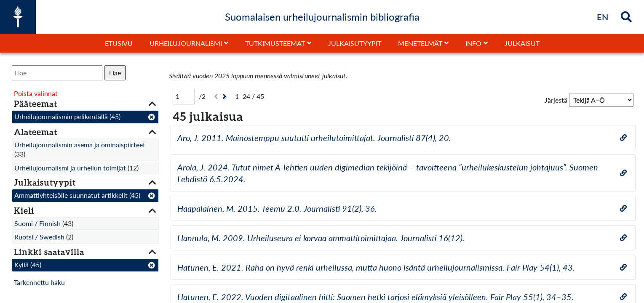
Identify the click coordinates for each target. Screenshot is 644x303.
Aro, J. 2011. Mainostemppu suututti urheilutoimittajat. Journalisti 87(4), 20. (314, 138)
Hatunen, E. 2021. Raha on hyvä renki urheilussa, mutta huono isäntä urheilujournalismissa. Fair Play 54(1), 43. (376, 267)
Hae (115, 73)
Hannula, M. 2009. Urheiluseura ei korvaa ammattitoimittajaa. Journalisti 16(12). (321, 238)
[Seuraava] (226, 97)
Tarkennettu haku (39, 282)
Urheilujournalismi (186, 43)
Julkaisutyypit (355, 43)
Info (473, 43)
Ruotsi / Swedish (39, 237)
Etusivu (119, 43)
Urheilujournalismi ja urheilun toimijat (70, 168)
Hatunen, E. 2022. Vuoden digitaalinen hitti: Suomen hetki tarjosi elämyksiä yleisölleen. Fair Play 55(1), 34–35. (375, 297)
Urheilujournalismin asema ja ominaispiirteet (80, 145)
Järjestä (556, 100)
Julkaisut (522, 43)
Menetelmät (420, 43)
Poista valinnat (36, 93)
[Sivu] (184, 96)
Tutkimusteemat (275, 43)
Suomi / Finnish (37, 223)
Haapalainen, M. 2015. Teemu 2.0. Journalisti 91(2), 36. (277, 208)
